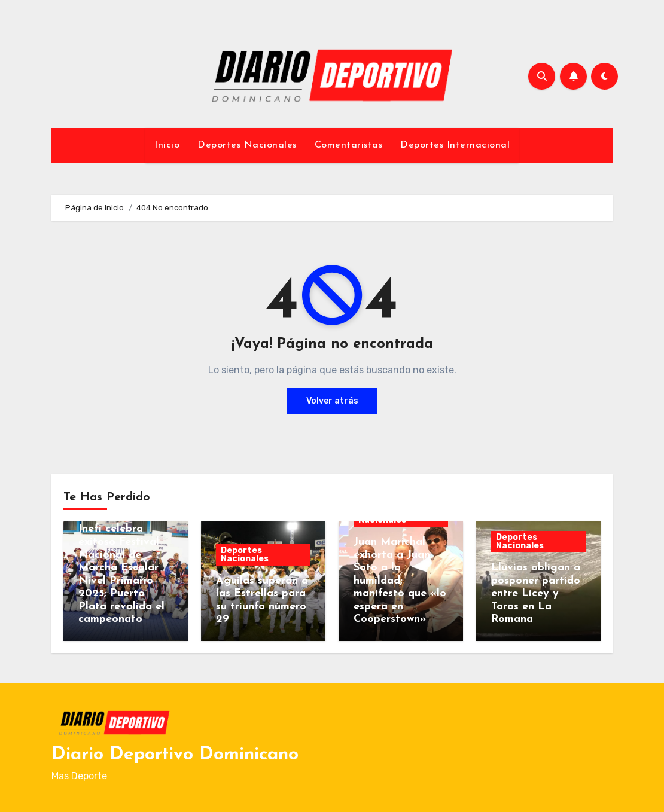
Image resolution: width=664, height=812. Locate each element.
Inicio (167, 145)
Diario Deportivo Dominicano (175, 755)
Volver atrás (332, 401)
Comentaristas (349, 145)
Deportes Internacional (455, 145)
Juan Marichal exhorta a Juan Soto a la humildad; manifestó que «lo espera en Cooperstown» (400, 581)
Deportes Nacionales (247, 145)
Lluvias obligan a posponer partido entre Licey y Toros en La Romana (536, 593)
